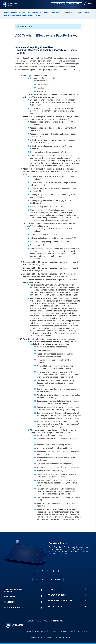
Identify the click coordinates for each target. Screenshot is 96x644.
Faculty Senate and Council (51, 13)
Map (72, 631)
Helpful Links (55, 606)
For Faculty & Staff (19, 13)
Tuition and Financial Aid (61, 601)
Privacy (29, 631)
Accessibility (53, 631)
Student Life (54, 589)
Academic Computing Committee (76, 13)
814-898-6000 (58, 621)
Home (6, 13)
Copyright (64, 631)
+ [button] (41, 590)
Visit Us (57, 4)
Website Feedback (82, 631)
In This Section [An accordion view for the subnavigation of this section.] (48, 26)
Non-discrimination (40, 631)
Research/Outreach (14, 608)
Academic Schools (57, 595)
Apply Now (73, 4)
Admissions (10, 602)
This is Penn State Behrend (13, 590)
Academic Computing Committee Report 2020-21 (23, 15)
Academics (10, 596)
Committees (33, 13)
